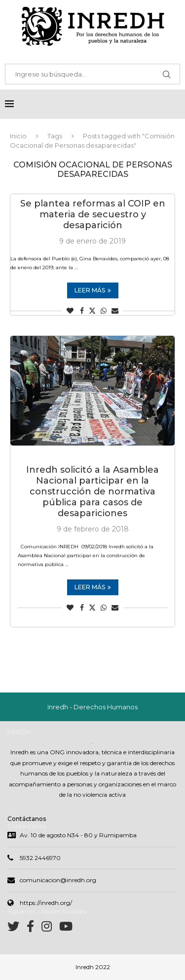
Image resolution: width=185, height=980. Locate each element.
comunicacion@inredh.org (58, 880)
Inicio (18, 136)
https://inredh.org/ (46, 903)
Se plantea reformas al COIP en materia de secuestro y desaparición (93, 214)
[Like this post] (70, 311)
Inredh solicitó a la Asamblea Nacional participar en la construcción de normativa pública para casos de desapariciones (92, 491)
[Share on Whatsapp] (104, 311)
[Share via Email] (115, 311)
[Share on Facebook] (82, 311)
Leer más (93, 290)
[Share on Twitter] (92, 311)
